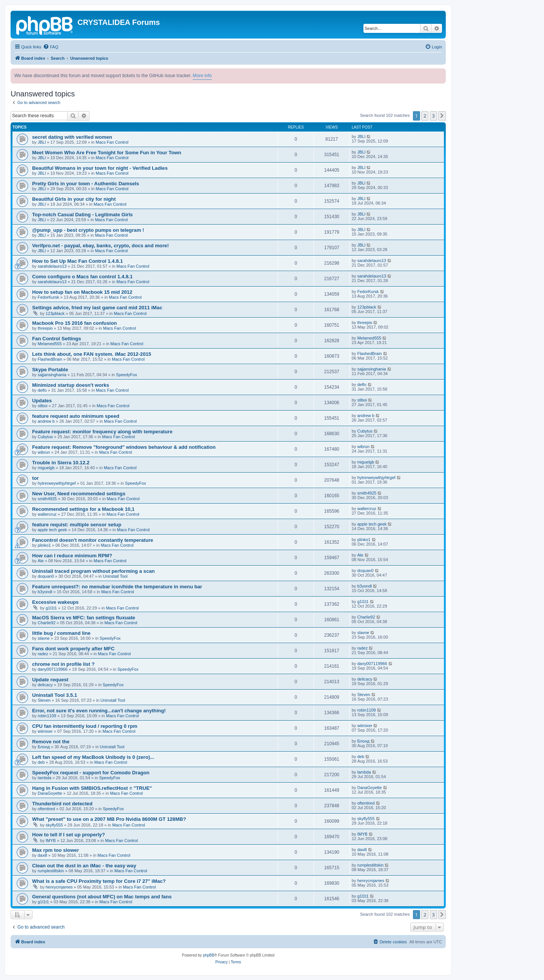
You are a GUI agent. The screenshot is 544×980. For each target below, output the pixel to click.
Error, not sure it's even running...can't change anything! (99, 711)
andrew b (46, 421)
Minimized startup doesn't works (71, 385)
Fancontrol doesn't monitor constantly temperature (93, 540)
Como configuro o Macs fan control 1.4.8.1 (82, 277)
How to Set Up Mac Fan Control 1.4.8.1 (77, 261)
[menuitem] (51, 47)
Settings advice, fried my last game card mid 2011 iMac (97, 308)
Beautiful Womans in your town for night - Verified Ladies (100, 168)
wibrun (44, 452)
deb (41, 762)
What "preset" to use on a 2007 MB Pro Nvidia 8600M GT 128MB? (109, 819)
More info (202, 76)
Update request (50, 680)
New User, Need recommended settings (79, 494)
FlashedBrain (50, 359)
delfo (42, 390)
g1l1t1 (51, 608)
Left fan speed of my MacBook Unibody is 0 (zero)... (93, 757)
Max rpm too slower (56, 850)
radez (43, 654)
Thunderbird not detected (62, 804)
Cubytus (45, 437)
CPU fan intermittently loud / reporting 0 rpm (85, 726)
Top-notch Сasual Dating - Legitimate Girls (82, 215)
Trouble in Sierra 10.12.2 (61, 463)
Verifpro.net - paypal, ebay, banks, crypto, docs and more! (100, 246)
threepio (45, 328)
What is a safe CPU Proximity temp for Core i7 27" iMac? (99, 881)
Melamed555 (50, 344)
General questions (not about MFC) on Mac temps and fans (102, 897)
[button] (442, 116)
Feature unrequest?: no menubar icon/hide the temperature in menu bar (117, 587)
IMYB (51, 840)
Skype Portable (50, 370)
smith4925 (47, 499)
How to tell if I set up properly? (69, 835)
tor (36, 478)
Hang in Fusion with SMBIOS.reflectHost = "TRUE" (92, 788)
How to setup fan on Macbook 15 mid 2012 (82, 292)
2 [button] (425, 116)
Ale (41, 561)
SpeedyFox (127, 375)
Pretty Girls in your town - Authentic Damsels (86, 184)
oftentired (46, 809)
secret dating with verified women (72, 137)
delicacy (45, 685)
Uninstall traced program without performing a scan (93, 571)
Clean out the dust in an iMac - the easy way (84, 866)
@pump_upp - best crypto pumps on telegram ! (88, 230)
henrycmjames (59, 887)
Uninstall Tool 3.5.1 (55, 695)
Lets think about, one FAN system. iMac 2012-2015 (92, 354)
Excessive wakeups (55, 602)
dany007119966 (53, 669)
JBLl (42, 142)
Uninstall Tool (115, 576)
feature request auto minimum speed (76, 416)
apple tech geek (53, 530)
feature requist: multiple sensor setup (77, 525)
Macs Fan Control (112, 142)
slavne (44, 638)
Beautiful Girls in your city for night (74, 199)
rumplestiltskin (51, 871)
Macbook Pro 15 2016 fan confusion (74, 323)
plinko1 (44, 545)
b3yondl (45, 592)
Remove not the (51, 742)
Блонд (44, 747)
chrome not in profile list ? (63, 664)
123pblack (55, 313)
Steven (44, 700)
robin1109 (47, 716)
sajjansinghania (52, 375)
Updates (42, 401)
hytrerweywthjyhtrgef (57, 483)
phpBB (209, 955)
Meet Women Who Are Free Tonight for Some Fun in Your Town (107, 153)
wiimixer (45, 731)
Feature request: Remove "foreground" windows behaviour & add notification (124, 447)
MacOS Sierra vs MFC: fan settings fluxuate (84, 618)
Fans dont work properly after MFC (73, 649)
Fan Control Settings (57, 339)
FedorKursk (49, 297)
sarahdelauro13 (52, 266)
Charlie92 (47, 623)
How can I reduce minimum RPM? (72, 556)
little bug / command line (61, 633)
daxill (42, 855)
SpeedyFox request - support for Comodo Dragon (91, 773)
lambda (45, 778)
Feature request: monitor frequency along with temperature (102, 432)
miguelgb (46, 468)
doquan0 (46, 576)
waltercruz (47, 514)
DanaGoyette (50, 793)
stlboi (43, 406)
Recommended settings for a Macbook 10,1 (83, 509)
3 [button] (433, 116)
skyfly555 (54, 825)
